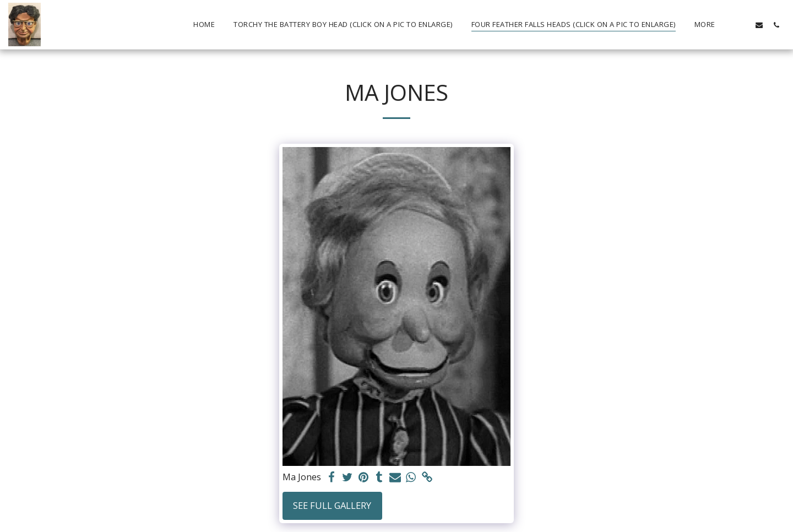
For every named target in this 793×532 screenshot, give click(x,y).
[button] (742, 25)
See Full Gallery (332, 505)
